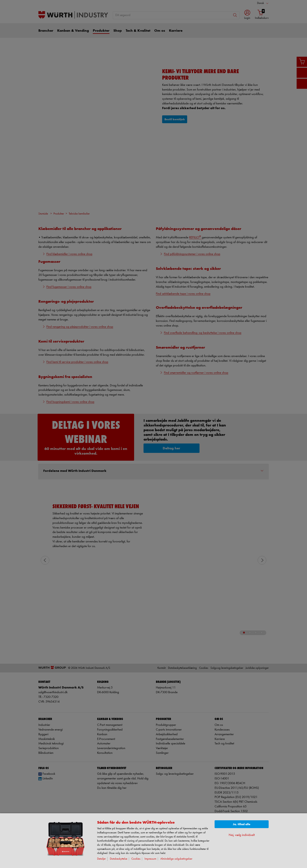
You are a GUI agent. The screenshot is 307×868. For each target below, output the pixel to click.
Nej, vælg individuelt (242, 835)
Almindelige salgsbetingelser (176, 859)
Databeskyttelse (119, 859)
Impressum (150, 859)
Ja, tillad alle (242, 824)
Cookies (136, 859)
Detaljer (101, 859)
